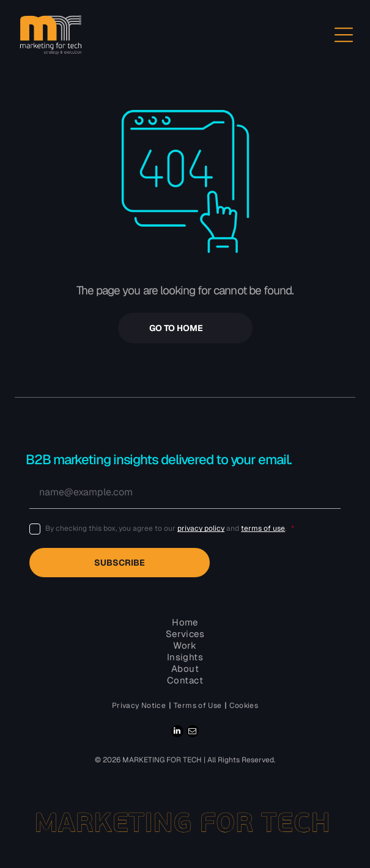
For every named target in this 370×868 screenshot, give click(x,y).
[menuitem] (140, 706)
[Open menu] (344, 35)
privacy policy (201, 528)
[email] (193, 733)
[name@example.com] (185, 492)
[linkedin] (177, 733)
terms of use (263, 528)
